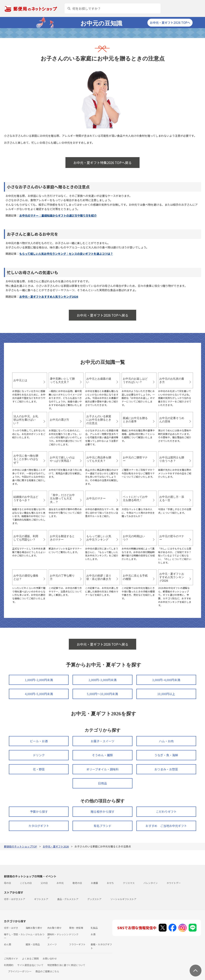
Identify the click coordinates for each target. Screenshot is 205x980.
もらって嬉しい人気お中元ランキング (99, 538)
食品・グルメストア (68, 899)
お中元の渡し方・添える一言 (172, 499)
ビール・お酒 (39, 741)
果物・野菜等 (76, 928)
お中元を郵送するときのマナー (62, 538)
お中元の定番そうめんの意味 (172, 420)
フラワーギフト (77, 944)
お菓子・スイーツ (102, 741)
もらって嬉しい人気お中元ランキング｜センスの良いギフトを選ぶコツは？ (66, 254)
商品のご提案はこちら (47, 971)
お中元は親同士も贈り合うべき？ (172, 459)
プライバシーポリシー (20, 971)
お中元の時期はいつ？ (134, 538)
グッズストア (94, 899)
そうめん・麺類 (102, 755)
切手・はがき (11, 928)
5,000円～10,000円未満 (102, 694)
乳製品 (94, 928)
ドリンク (39, 755)
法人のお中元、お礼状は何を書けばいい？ (26, 420)
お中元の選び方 (60, 420)
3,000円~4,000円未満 (166, 680)
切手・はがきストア (15, 899)
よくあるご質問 (30, 958)
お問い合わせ (50, 958)
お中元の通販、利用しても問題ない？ (26, 538)
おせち (110, 883)
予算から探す (39, 812)
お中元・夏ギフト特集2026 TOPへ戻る (102, 163)
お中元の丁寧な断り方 (62, 577)
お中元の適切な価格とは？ (26, 577)
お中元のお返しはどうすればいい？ (135, 380)
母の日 (7, 883)
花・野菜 (39, 769)
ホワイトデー (174, 883)
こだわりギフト (166, 812)
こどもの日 (26, 883)
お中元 (60, 883)
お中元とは (20, 380)
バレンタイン (151, 883)
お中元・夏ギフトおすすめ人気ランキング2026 (49, 297)
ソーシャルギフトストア (123, 899)
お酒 (93, 934)
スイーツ (52, 944)
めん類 (7, 944)
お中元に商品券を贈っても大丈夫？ (99, 459)
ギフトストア (41, 899)
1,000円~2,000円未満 (39, 680)
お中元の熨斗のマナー (172, 538)
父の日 (44, 883)
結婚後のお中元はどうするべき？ (26, 499)
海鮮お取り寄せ (34, 928)
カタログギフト (39, 826)
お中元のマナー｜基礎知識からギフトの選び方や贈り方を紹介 (58, 215)
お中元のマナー (96, 498)
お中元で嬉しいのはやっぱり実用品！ (62, 459)
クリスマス (129, 883)
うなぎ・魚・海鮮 (166, 755)
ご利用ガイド (11, 958)
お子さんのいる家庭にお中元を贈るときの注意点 (99, 420)
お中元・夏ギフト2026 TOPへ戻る (102, 315)
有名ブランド (102, 826)
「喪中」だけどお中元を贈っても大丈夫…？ (62, 498)
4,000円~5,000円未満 (39, 694)
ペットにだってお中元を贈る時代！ (135, 499)
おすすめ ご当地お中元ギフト (166, 826)
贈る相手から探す (102, 812)
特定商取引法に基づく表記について (66, 965)
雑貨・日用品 (33, 944)
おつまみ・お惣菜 (166, 769)
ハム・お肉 (166, 741)
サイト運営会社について (30, 965)
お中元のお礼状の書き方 (172, 380)
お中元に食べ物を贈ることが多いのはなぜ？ (26, 459)
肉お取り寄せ (54, 928)
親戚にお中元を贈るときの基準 (135, 420)
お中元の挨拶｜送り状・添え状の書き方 (99, 577)
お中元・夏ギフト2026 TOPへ (170, 23)
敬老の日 (77, 883)
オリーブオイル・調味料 (102, 769)
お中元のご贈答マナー (135, 459)
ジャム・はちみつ (35, 934)
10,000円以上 (166, 694)
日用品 (102, 783)
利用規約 (9, 965)
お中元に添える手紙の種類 (135, 577)
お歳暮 (94, 883)
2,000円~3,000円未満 (102, 680)
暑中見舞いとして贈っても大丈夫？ (62, 380)
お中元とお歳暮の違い (99, 380)
